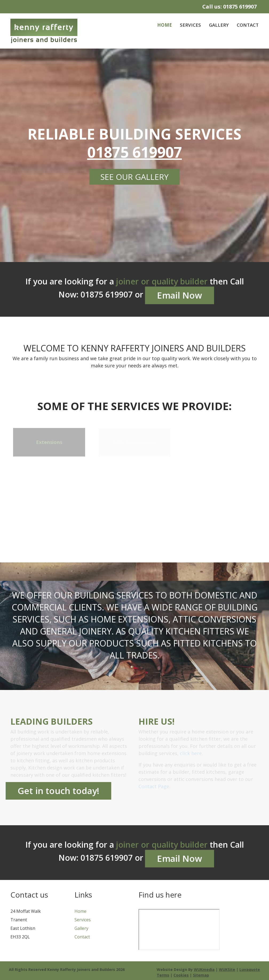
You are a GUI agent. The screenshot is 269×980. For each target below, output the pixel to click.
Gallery (219, 25)
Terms (164, 975)
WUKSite (228, 969)
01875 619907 (240, 7)
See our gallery (134, 177)
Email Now (179, 295)
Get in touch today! (58, 791)
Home (165, 25)
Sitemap (202, 975)
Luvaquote (251, 969)
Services (190, 25)
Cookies (182, 975)
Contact (248, 25)
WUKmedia (205, 969)
